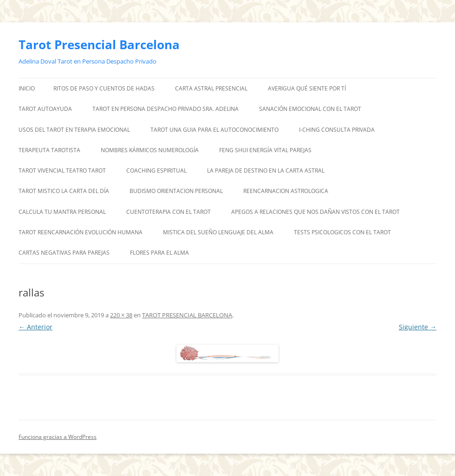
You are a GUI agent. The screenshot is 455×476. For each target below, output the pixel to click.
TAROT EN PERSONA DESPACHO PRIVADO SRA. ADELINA (166, 109)
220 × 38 (121, 315)
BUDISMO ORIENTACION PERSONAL (176, 191)
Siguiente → (418, 327)
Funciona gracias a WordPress (58, 437)
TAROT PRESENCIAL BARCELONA (187, 315)
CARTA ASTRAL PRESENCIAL (211, 88)
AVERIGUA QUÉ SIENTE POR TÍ (307, 88)
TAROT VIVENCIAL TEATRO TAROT (62, 170)
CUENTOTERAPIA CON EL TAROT (169, 212)
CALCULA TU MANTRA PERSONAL (62, 212)
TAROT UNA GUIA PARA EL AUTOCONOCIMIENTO (214, 130)
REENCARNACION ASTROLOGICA (286, 191)
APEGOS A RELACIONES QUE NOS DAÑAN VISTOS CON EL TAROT (315, 212)
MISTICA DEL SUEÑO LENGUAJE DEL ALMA (218, 232)
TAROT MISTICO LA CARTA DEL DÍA (64, 191)
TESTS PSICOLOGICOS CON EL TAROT (342, 232)
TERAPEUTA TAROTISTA (49, 150)
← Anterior (36, 327)
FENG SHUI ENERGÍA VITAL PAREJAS (265, 150)
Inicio (27, 88)
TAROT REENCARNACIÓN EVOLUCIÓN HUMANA (81, 232)
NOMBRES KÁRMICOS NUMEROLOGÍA (150, 150)
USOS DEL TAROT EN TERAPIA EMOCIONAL (74, 130)
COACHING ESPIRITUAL (156, 170)
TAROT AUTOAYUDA (45, 109)
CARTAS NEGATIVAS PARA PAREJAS (64, 253)
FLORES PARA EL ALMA (159, 253)
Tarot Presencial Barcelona (99, 45)
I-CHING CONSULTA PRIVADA (337, 130)
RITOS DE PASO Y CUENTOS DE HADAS (104, 88)
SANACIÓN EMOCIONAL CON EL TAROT (310, 109)
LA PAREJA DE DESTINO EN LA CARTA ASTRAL (266, 170)
